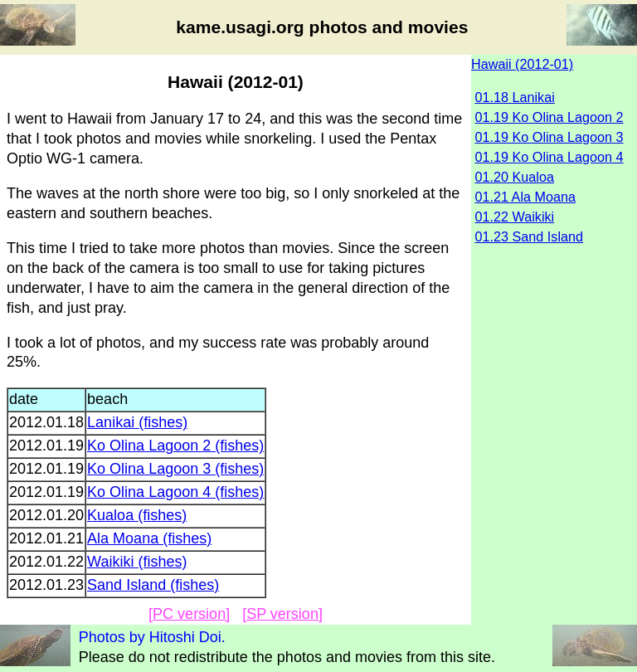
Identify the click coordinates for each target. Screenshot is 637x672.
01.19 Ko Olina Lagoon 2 (549, 117)
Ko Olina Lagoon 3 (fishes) (175, 469)
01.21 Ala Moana (526, 197)
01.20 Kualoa (515, 177)
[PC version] (189, 614)
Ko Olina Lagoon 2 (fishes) (175, 446)
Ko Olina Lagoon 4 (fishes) (175, 492)
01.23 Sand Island (530, 236)
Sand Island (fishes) (153, 585)
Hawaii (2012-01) (522, 64)
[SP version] (282, 614)
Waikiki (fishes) (137, 562)
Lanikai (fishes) (137, 422)
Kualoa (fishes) (137, 515)
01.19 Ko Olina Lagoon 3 (549, 137)
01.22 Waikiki (515, 217)
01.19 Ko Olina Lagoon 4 (549, 157)
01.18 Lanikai (515, 97)
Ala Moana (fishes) (149, 538)
